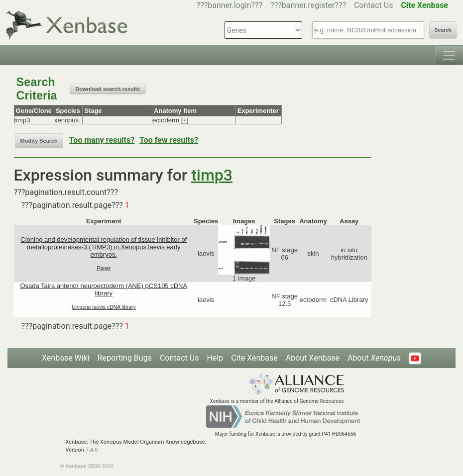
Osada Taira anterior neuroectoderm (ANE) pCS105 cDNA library (104, 289)
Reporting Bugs (125, 358)
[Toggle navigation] (449, 55)
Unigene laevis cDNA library (104, 307)
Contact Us (374, 5)
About (374, 358)
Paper (104, 268)
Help (215, 358)
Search (443, 30)
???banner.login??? (230, 5)
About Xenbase (313, 358)
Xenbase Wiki (66, 358)
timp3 (212, 175)
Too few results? (169, 140)
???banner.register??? (308, 5)
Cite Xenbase (254, 358)
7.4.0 (92, 450)
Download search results (108, 89)
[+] (185, 120)
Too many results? (102, 140)
